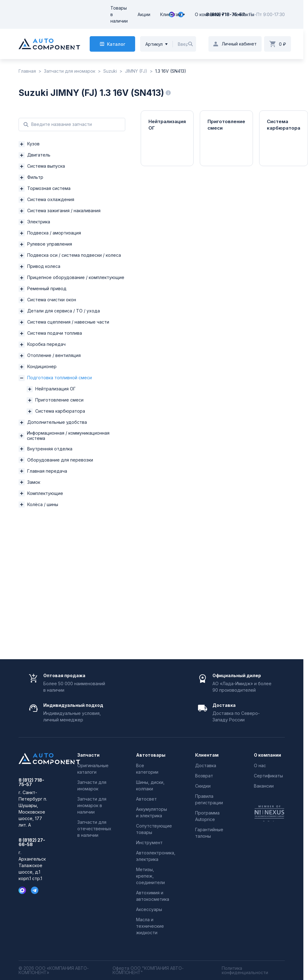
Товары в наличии (119, 14)
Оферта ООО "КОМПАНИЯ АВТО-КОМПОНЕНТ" (148, 970)
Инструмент (149, 842)
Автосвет (146, 799)
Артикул (154, 44)
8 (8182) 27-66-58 (32, 842)
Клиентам (171, 14)
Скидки (203, 786)
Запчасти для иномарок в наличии (92, 805)
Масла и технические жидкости (150, 926)
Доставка (206, 765)
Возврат (204, 776)
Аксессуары (149, 909)
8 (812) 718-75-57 (225, 14)
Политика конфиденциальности (245, 970)
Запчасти (88, 755)
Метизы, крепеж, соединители (150, 876)
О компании (207, 14)
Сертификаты (268, 776)
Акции (144, 14)
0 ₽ (282, 44)
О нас (260, 765)
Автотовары (151, 755)
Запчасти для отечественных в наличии (94, 829)
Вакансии (264, 786)
